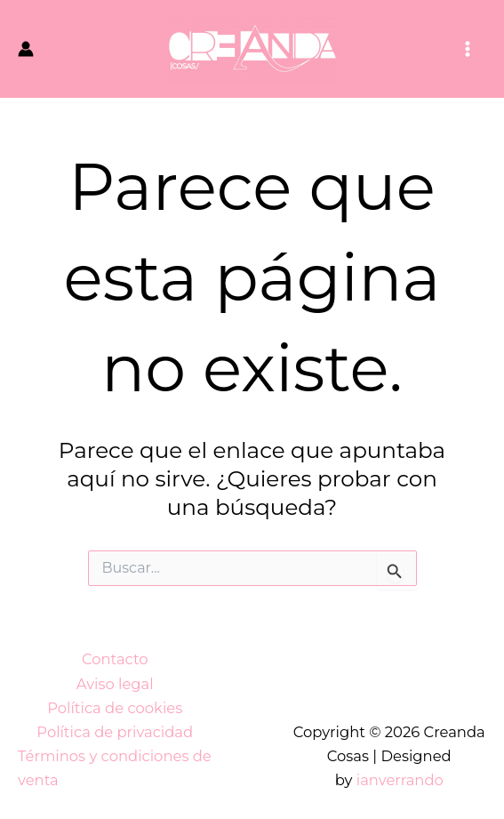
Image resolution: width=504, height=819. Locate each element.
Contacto (115, 659)
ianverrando (400, 780)
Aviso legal (115, 684)
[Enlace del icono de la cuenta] (26, 49)
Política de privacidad (115, 732)
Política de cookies (115, 708)
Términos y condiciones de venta (115, 768)
